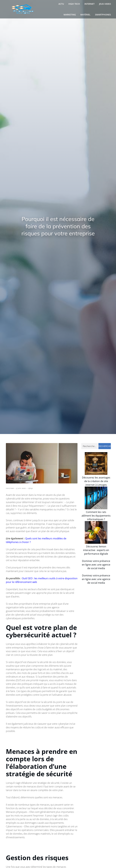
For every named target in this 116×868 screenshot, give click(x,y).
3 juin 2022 (21, 488)
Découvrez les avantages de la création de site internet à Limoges (96, 488)
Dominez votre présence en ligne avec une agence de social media (96, 585)
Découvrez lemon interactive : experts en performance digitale (96, 571)
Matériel (85, 15)
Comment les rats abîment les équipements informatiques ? (96, 530)
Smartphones (103, 15)
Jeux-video (105, 4)
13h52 (30, 488)
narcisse (10, 488)
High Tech (74, 4)
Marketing (70, 15)
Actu (61, 4)
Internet (89, 4)
